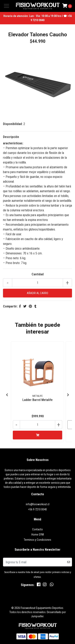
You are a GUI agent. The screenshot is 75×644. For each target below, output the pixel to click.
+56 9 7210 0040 (37, 509)
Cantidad (38, 274)
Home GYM (38, 535)
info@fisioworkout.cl (38, 504)
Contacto (37, 529)
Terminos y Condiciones (37, 540)
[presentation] (7, 395)
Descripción (11, 137)
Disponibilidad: (13, 124)
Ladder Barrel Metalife (37, 400)
